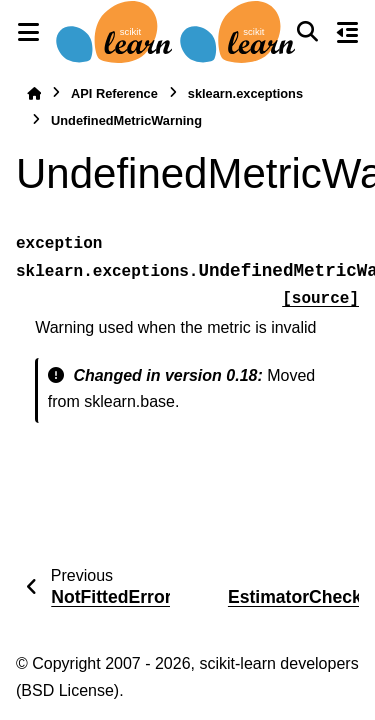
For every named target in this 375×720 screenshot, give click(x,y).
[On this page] (347, 32)
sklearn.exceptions (245, 93)
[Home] (34, 93)
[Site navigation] (28, 32)
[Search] (307, 32)
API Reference (114, 93)
